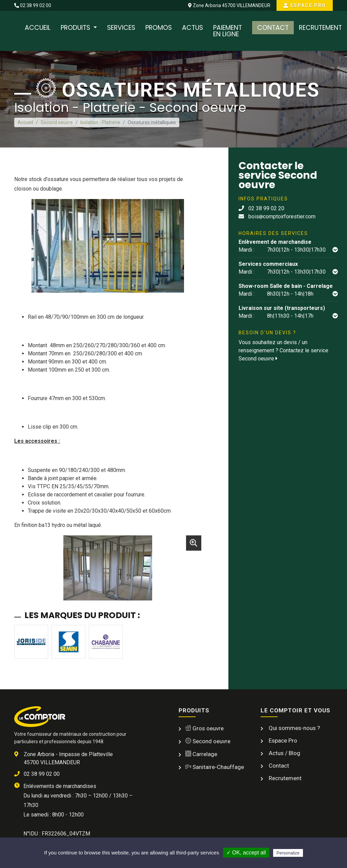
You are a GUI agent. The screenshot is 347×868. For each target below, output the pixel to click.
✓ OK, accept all (246, 853)
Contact (273, 28)
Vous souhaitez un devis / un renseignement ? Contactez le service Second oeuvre (283, 350)
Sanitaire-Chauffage (215, 767)
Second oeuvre (57, 122)
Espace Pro (305, 5)
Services (121, 28)
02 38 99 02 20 (261, 208)
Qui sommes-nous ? (294, 728)
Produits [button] (76, 28)
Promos (159, 28)
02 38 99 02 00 (33, 5)
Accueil (38, 28)
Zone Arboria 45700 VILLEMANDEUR (229, 5)
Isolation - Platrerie (100, 122)
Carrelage (201, 754)
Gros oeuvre (205, 728)
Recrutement (320, 28)
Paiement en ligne (228, 31)
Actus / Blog (284, 753)
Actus (192, 28)
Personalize (288, 853)
